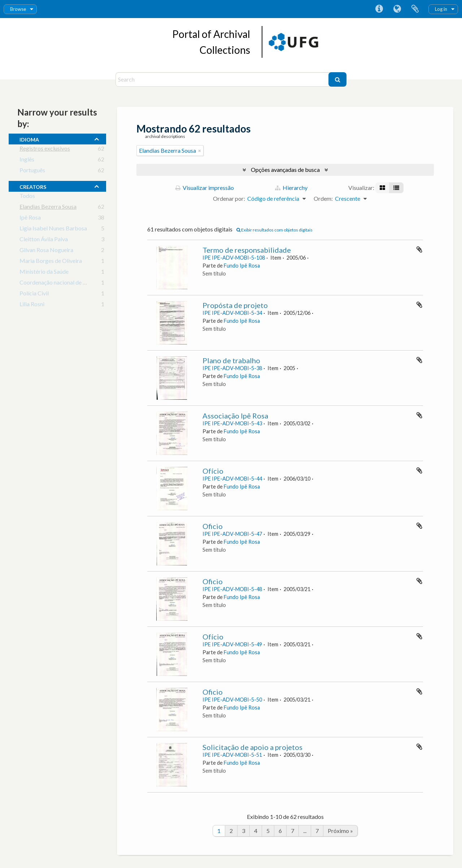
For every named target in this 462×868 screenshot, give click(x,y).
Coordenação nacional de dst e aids (63, 284)
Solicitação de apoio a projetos (252, 747)
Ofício (213, 471)
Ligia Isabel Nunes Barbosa (53, 229)
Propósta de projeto (235, 305)
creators (33, 186)
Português (32, 171)
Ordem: (323, 198)
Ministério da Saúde (44, 273)
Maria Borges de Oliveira (51, 262)
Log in (441, 9)
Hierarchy (291, 188)
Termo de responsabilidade (247, 250)
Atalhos (379, 9)
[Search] (223, 79)
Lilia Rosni (32, 305)
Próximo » (340, 831)
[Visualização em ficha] (382, 188)
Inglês (27, 160)
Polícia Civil (34, 294)
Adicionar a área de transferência (419, 249)
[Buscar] (337, 79)
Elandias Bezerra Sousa (48, 208)
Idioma (397, 9)
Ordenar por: (229, 198)
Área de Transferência (415, 9)
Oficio (213, 526)
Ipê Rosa (30, 219)
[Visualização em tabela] (396, 188)
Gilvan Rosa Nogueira (46, 251)
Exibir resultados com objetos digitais (274, 230)
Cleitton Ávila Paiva (44, 240)
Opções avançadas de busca (285, 170)
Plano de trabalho (231, 360)
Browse (18, 9)
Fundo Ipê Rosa (242, 266)
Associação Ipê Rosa (235, 416)
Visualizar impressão (205, 188)
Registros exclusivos (45, 150)
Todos (27, 197)
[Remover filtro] (200, 151)
